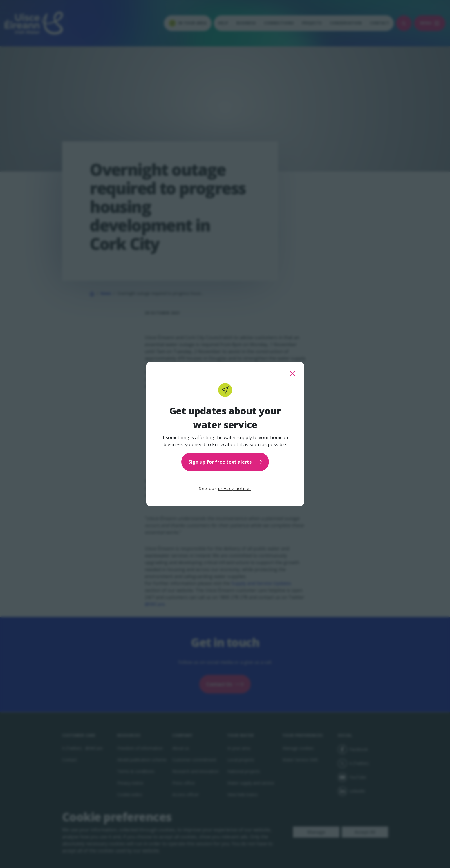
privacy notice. (235, 488)
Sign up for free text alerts (225, 462)
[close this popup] (292, 374)
